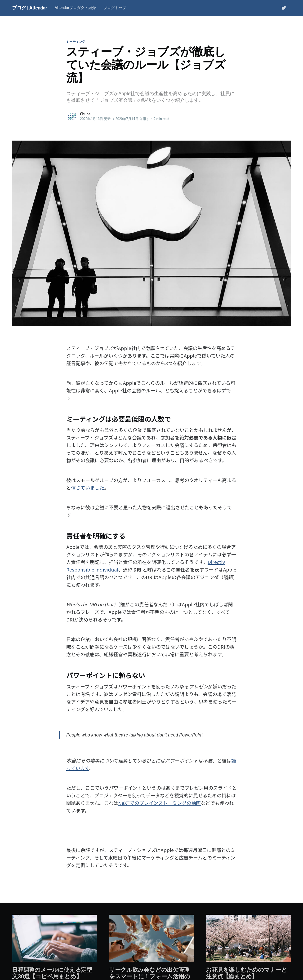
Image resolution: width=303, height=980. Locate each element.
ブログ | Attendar (30, 8)
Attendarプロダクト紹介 (75, 8)
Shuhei (86, 114)
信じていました (88, 488)
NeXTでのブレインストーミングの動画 (159, 803)
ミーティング (76, 42)
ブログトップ (115, 8)
